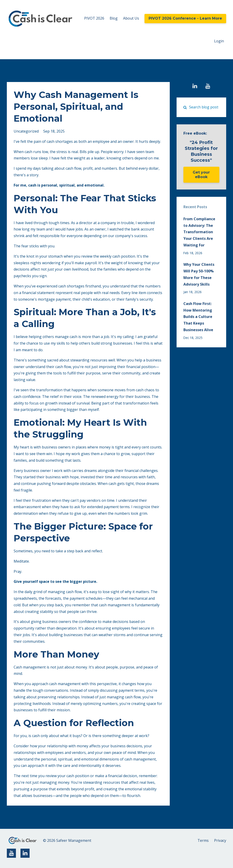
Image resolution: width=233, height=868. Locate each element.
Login (219, 41)
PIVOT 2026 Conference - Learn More (185, 18)
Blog (114, 18)
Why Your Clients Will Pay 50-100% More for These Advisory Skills (199, 274)
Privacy (220, 840)
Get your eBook (201, 175)
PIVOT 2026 (94, 18)
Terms (203, 840)
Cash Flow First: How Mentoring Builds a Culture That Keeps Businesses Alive (198, 317)
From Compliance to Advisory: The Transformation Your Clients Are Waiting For (199, 232)
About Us (131, 18)
